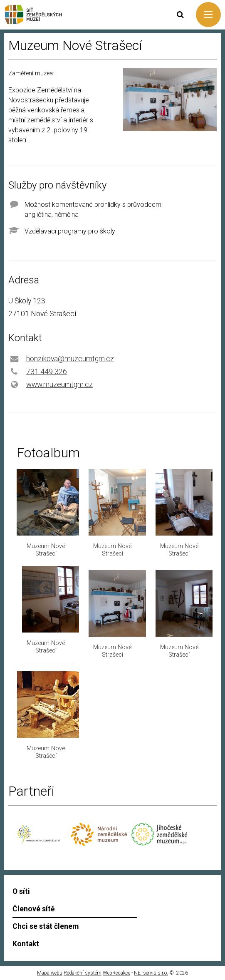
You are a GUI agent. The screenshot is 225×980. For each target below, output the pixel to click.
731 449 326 (47, 372)
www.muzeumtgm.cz (59, 385)
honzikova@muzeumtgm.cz (70, 359)
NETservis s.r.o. (151, 973)
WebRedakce (116, 973)
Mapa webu (50, 973)
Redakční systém (83, 973)
